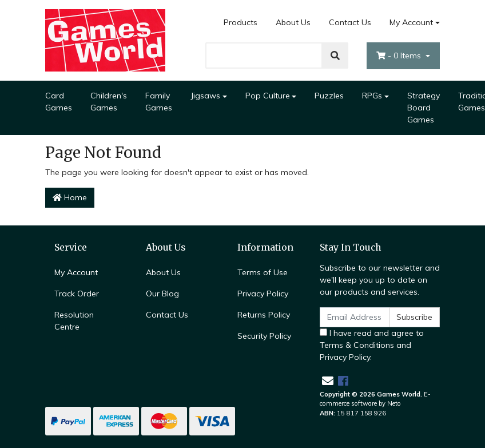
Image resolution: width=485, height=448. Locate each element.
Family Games (159, 102)
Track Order (77, 294)
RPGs (372, 96)
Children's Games (109, 102)
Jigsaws (205, 96)
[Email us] (328, 381)
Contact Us (350, 22)
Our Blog (162, 294)
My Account (76, 272)
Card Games (59, 102)
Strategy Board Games (424, 108)
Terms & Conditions (357, 345)
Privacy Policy (263, 294)
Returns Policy (264, 315)
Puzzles (329, 96)
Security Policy (264, 336)
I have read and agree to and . (372, 345)
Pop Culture (268, 96)
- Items (400, 55)
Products (240, 22)
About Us (293, 22)
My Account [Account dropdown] (411, 22)
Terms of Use (263, 272)
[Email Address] (355, 317)
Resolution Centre (74, 321)
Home (70, 197)
